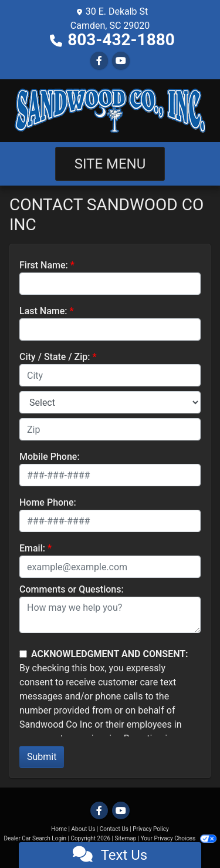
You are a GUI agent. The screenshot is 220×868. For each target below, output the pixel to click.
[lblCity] (110, 375)
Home (59, 829)
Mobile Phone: (50, 457)
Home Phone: (48, 502)
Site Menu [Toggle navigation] (110, 164)
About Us (84, 829)
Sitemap (125, 838)
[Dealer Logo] (110, 111)
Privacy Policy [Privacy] (151, 829)
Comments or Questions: (72, 589)
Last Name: (43, 311)
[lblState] (110, 402)
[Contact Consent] (23, 654)
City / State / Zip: (55, 357)
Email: (32, 548)
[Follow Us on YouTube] (121, 61)
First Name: (44, 265)
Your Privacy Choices (179, 838)
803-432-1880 (121, 40)
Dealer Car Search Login (35, 838)
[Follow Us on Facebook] (99, 61)
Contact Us (114, 829)
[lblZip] (110, 429)
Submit (42, 757)
